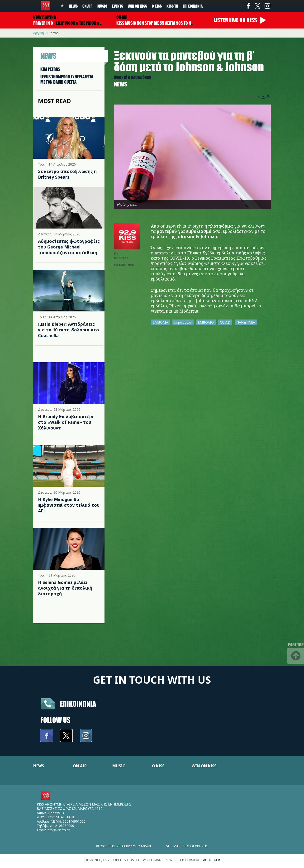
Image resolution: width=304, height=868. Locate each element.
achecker (211, 860)
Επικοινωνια (78, 704)
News (73, 6)
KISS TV (172, 6)
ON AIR (80, 766)
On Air (88, 6)
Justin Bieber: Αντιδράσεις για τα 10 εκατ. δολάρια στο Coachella (69, 330)
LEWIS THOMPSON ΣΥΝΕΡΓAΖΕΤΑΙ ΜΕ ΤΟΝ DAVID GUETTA (67, 79)
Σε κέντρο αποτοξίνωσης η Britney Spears (67, 174)
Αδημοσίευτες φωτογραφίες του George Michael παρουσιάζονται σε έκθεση (69, 247)
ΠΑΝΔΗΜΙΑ (246, 322)
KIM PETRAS (50, 69)
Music (102, 6)
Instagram (267, 6)
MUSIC (119, 766)
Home (62, 6)
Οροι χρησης (197, 846)
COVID (225, 322)
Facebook (248, 6)
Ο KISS (158, 766)
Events (118, 6)
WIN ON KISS (204, 766)
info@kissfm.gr (58, 830)
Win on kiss (137, 6)
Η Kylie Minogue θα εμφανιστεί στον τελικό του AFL (69, 505)
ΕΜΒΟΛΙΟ (206, 322)
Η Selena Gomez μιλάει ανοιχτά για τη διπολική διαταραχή (65, 588)
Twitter (258, 6)
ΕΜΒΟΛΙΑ (160, 322)
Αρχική (39, 33)
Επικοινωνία (193, 6)
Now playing (45, 17)
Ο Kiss (157, 6)
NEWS (39, 766)
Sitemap (173, 846)
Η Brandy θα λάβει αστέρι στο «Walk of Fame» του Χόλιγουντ (66, 422)
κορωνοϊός (183, 322)
